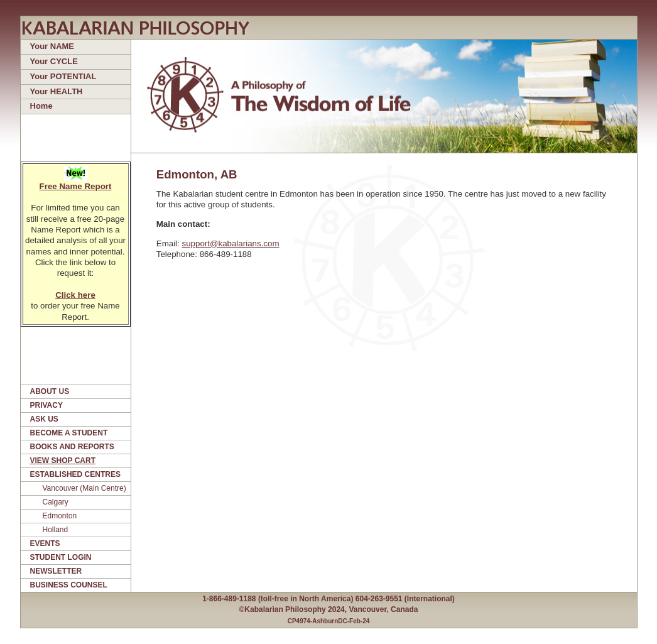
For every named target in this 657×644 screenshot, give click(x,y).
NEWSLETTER (56, 571)
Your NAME (52, 46)
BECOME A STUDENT (69, 433)
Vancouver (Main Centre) (84, 488)
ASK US (44, 419)
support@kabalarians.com (230, 243)
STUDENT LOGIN (61, 557)
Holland (56, 530)
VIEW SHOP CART (63, 461)
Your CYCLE (54, 61)
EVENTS (45, 543)
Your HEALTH (57, 91)
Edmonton (60, 516)
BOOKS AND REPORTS (72, 447)
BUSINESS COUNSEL (69, 585)
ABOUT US (50, 391)
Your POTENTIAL (63, 76)
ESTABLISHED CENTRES (75, 474)
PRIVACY (46, 405)
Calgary (56, 502)
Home (41, 106)
